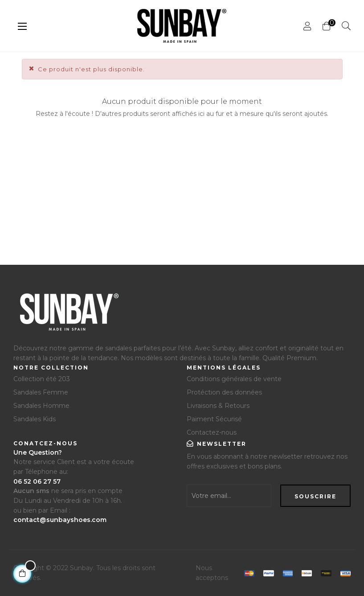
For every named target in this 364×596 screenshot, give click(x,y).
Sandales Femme (41, 392)
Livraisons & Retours (218, 406)
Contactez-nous (212, 432)
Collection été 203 (42, 379)
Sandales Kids (35, 419)
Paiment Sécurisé (214, 419)
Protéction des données (224, 392)
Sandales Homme (41, 406)
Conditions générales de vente (234, 379)
